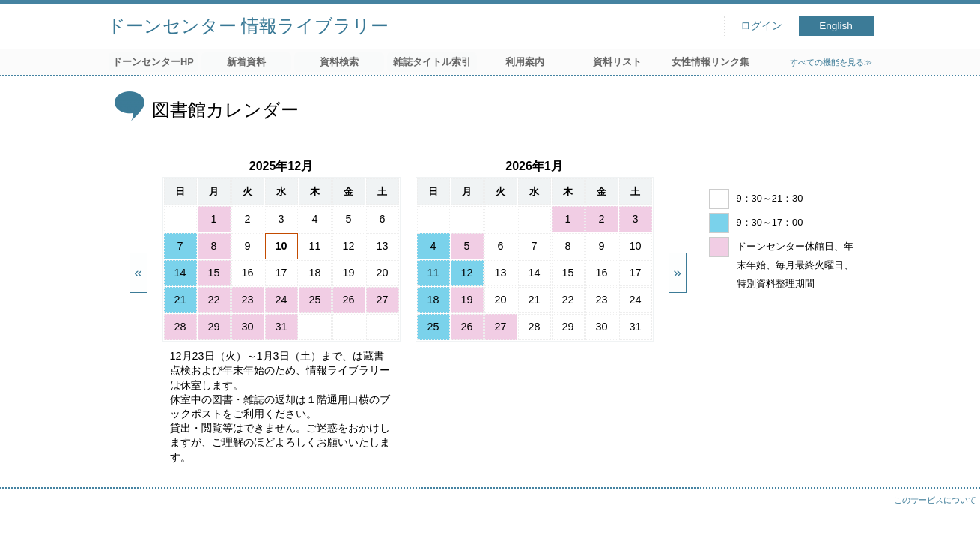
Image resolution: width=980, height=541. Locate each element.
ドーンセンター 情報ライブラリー (248, 26)
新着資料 (246, 62)
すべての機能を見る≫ (831, 62)
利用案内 (525, 62)
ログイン (761, 26)
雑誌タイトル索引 (432, 62)
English (836, 26)
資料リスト (617, 62)
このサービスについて (935, 500)
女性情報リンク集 (710, 62)
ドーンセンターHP (153, 62)
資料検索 (339, 62)
